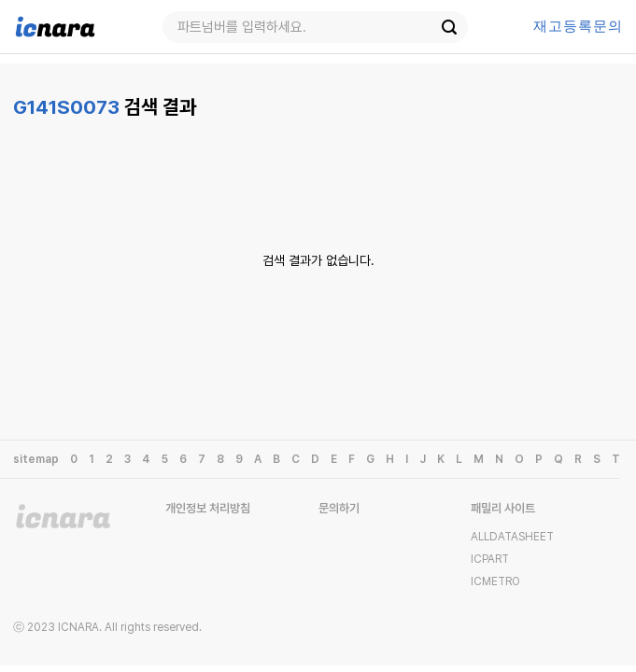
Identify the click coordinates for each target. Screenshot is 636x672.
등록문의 (578, 26)
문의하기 (339, 508)
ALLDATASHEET (512, 537)
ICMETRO (495, 581)
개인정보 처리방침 (208, 508)
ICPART (490, 559)
